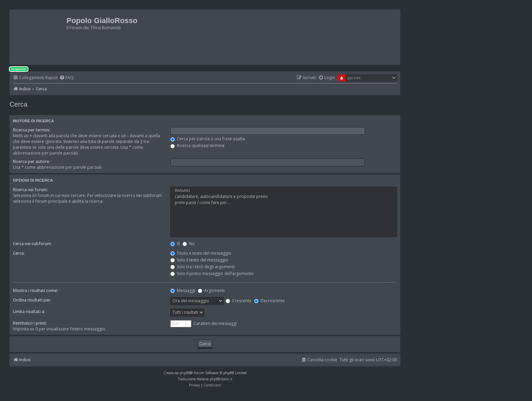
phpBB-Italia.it (221, 379)
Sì (175, 244)
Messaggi (183, 290)
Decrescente (269, 301)
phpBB (185, 373)
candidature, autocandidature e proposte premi (284, 197)
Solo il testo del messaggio (199, 260)
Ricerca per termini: (32, 130)
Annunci (284, 190)
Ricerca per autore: (31, 161)
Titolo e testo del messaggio (201, 253)
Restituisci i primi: (30, 323)
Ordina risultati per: (32, 300)
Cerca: (19, 253)
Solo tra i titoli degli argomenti (203, 267)
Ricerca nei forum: (30, 190)
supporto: (19, 69)
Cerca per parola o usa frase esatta (208, 139)
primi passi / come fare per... (284, 203)
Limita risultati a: (29, 312)
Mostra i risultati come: (35, 290)
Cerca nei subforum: (32, 244)
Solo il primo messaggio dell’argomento (212, 274)
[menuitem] (66, 78)
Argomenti (211, 290)
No (189, 244)
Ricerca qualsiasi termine (197, 145)
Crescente (239, 301)
